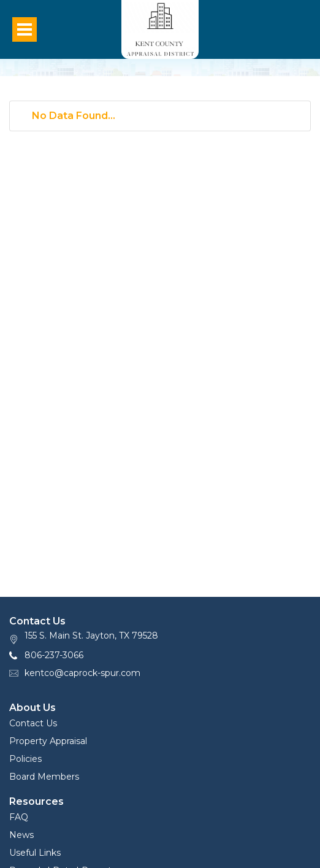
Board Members (44, 777)
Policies (25, 759)
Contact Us (33, 723)
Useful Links (35, 853)
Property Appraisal (48, 741)
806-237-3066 (54, 655)
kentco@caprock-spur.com (82, 673)
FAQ (19, 817)
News (21, 835)
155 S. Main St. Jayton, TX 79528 (91, 636)
